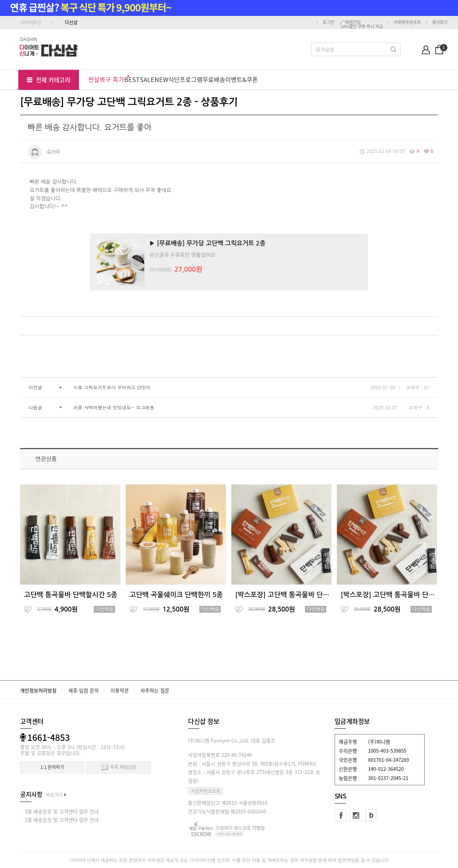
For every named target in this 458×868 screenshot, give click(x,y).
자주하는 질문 (155, 690)
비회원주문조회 (407, 22)
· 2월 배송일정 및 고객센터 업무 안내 (59, 820)
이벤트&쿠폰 (242, 79)
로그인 (328, 22)
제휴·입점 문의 (84, 690)
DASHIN (29, 39)
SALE (147, 79)
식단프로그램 (185, 79)
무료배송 (214, 79)
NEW (161, 79)
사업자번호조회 (206, 791)
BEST (132, 79)
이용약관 (120, 690)
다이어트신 (31, 22)
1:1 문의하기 (52, 767)
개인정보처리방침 (38, 690)
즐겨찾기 (440, 22)
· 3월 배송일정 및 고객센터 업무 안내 (59, 811)
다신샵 (71, 22)
